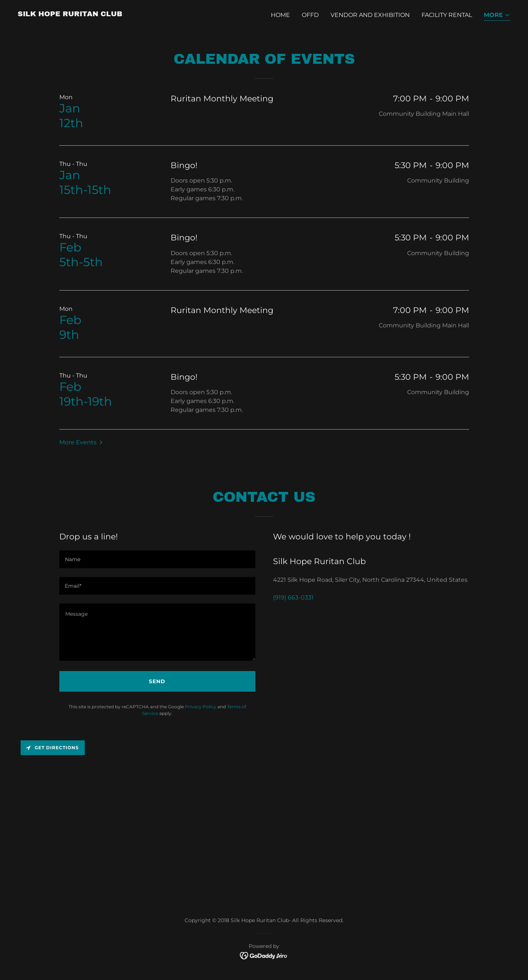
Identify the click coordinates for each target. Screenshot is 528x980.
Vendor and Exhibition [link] (370, 15)
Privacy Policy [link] (201, 707)
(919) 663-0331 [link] (293, 597)
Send (157, 681)
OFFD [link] (310, 15)
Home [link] (280, 15)
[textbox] (157, 559)
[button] (497, 16)
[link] (70, 14)
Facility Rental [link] (447, 15)
